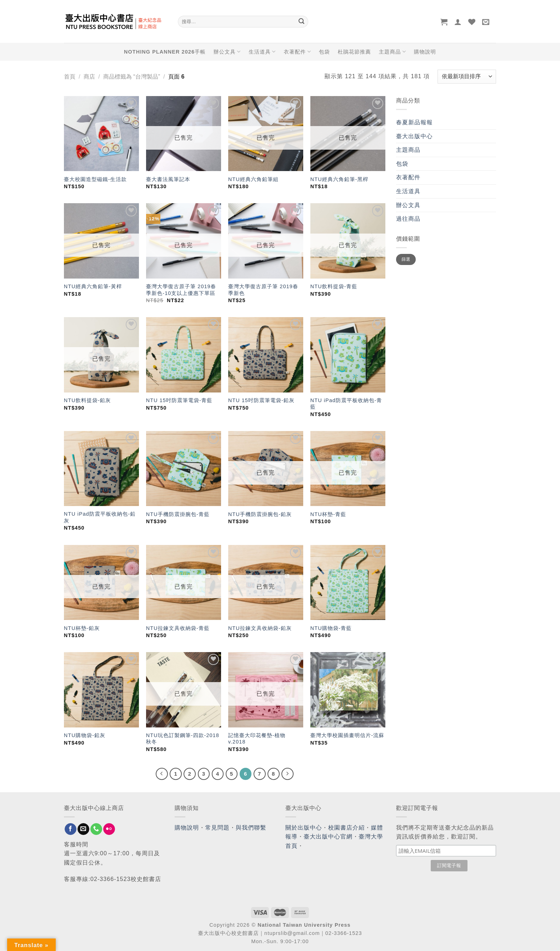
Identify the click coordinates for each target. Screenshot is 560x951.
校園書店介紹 (347, 828)
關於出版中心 (304, 828)
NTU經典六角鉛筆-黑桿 (339, 179)
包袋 (324, 52)
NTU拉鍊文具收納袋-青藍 (178, 628)
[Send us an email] (83, 829)
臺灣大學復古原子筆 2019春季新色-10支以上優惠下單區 (181, 290)
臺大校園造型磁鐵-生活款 (95, 179)
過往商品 (408, 219)
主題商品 (392, 52)
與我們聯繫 (251, 828)
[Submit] (301, 22)
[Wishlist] (472, 22)
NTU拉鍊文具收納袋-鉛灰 (260, 628)
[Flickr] (109, 829)
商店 (89, 77)
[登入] (458, 22)
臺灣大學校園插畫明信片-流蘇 (347, 735)
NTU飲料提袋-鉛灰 (87, 400)
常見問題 (217, 828)
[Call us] (96, 829)
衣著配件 (297, 52)
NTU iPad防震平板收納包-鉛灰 (100, 517)
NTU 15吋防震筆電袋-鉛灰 (261, 400)
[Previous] (162, 774)
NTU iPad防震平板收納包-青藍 (346, 404)
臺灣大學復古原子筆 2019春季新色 (263, 290)
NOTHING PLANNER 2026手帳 (165, 52)
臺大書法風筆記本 (168, 179)
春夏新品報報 (414, 122)
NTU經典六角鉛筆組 (253, 179)
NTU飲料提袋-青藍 (334, 286)
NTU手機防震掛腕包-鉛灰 (260, 514)
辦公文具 (227, 52)
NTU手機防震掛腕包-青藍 (178, 514)
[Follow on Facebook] (71, 829)
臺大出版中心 (414, 136)
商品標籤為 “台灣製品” (132, 77)
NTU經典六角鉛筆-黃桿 (93, 286)
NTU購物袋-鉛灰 (85, 735)
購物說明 (425, 52)
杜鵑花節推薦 (354, 52)
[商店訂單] (467, 77)
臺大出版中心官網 (328, 837)
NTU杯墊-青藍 (328, 514)
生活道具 (262, 52)
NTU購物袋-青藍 (331, 628)
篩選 (406, 259)
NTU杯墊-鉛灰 (82, 628)
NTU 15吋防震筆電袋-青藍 (179, 400)
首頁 (70, 77)
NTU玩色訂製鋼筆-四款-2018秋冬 (183, 739)
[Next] (287, 774)
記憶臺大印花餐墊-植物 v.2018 (257, 739)
